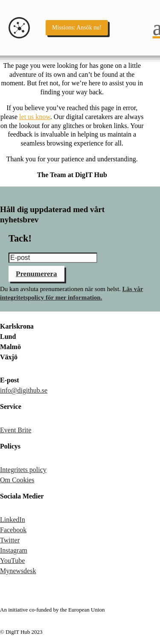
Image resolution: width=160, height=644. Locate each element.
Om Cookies (17, 480)
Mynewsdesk (18, 571)
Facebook (13, 530)
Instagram (14, 550)
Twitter (10, 540)
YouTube (12, 561)
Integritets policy (23, 470)
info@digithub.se (24, 390)
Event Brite (16, 430)
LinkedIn (13, 520)
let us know (35, 117)
